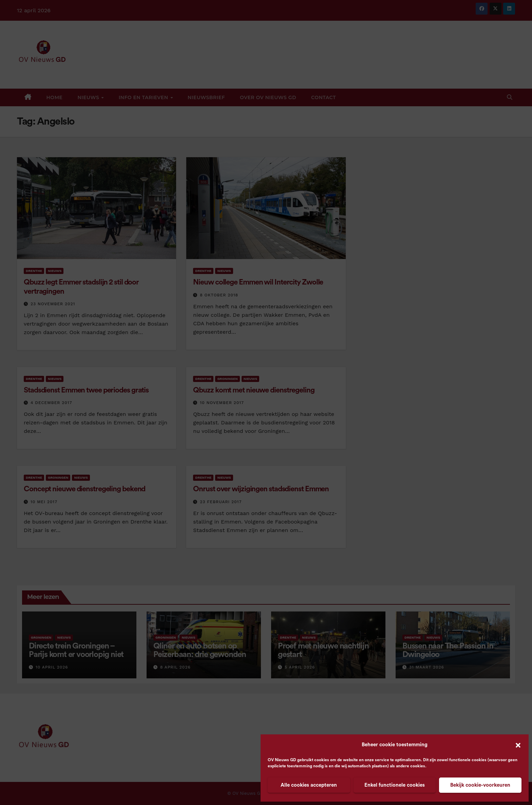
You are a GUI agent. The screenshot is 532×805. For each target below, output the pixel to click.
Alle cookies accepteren (309, 785)
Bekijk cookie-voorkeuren (480, 785)
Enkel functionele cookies (395, 785)
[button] (518, 745)
